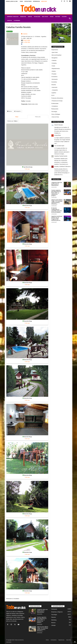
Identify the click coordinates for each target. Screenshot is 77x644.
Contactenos (28, 1)
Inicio (7, 24)
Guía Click (44, 1)
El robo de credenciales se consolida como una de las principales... (57, 210)
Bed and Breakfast (57, 55)
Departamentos (56, 69)
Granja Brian (58, 135)
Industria (54, 85)
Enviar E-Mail (26, 40)
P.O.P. (53, 95)
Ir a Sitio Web (26, 42)
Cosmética (54, 82)
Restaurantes (55, 109)
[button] (70, 19)
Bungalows (55, 58)
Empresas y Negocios (13, 17)
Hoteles (54, 71)
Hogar (52, 17)
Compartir (18, 111)
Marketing (23, 17)
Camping (54, 63)
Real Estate (45, 17)
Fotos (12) (38, 117)
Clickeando (17, 20)
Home (21, 1)
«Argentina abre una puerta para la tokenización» (57, 184)
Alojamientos (55, 50)
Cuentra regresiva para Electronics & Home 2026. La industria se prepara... (56, 193)
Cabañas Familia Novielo (61, 156)
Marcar (10, 111)
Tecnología (37, 17)
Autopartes (55, 90)
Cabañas (24, 34)
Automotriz (55, 87)
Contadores (55, 106)
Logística (54, 93)
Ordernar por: (13, 121)
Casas (53, 66)
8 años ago (27, 169)
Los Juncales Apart (59, 146)
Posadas (54, 74)
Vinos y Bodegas (56, 114)
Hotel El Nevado (59, 125)
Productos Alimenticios (57, 98)
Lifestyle (10, 20)
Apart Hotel (55, 52)
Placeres (64, 17)
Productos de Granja (57, 101)
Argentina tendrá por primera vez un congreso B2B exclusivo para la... (57, 218)
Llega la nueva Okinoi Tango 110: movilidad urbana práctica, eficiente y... (57, 202)
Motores (58, 17)
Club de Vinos (55, 117)
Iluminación (55, 79)
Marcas (30, 17)
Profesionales (55, 103)
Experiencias (36, 1)
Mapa (17, 117)
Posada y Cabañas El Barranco (62, 166)
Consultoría (54, 77)
